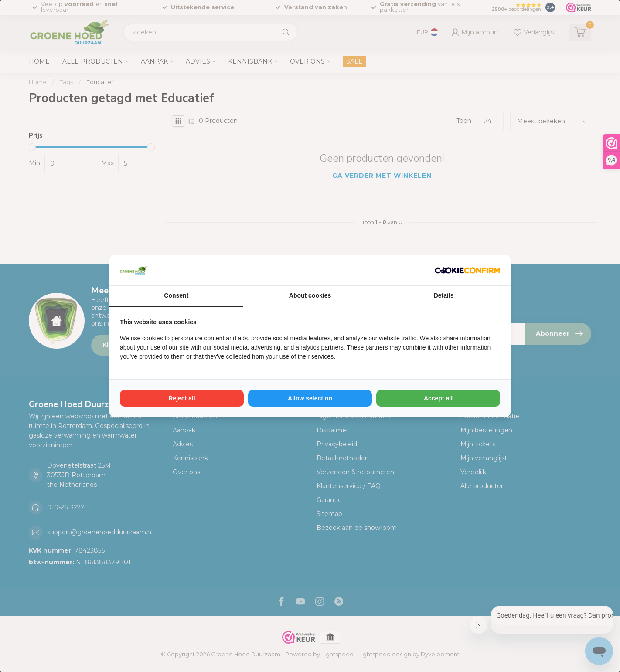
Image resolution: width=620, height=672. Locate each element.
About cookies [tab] (310, 295)
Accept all (438, 398)
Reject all (182, 398)
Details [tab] (444, 295)
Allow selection (310, 398)
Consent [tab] (176, 295)
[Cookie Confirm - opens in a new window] (467, 270)
